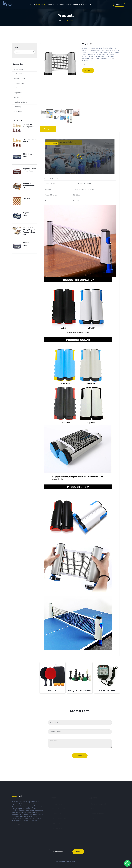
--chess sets (19, 88)
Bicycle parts (19, 111)
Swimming (18, 107)
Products (40, 5)
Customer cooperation (99, 802)
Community (63, 5)
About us (51, 5)
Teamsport (18, 97)
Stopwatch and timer (60, 807)
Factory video (52, 143)
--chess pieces (20, 83)
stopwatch (18, 93)
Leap (31, 5)
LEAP (60, 20)
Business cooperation (99, 807)
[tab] (48, 129)
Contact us (88, 70)
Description (48, 129)
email (119, 5)
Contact (86, 5)
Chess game (19, 69)
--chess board (19, 79)
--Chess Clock (19, 74)
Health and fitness (21, 102)
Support (75, 5)
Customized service (98, 812)
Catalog (94, 817)
